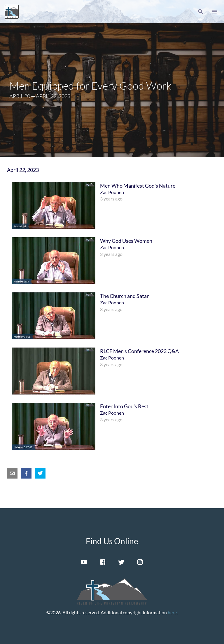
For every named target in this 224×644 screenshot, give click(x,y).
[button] (201, 12)
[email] (12, 473)
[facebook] (26, 473)
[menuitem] (112, 206)
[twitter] (40, 473)
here (172, 612)
